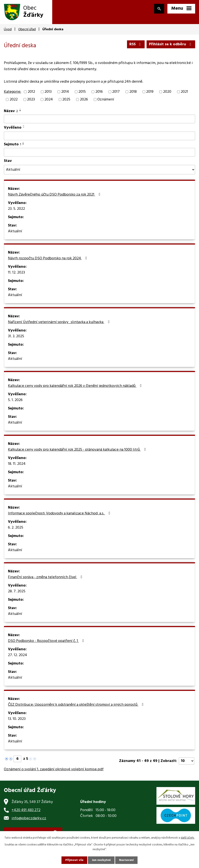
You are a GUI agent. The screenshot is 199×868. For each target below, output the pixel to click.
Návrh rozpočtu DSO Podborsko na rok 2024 (48, 258)
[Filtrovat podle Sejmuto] (99, 152)
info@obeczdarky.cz (29, 818)
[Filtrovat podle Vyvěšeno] (99, 136)
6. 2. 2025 (16, 528)
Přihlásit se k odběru (171, 44)
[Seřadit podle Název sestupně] (20, 111)
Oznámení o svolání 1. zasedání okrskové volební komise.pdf (54, 769)
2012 (31, 92)
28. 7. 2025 (17, 591)
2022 (14, 100)
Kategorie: (12, 92)
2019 (150, 92)
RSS (136, 44)
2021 (184, 92)
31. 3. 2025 (16, 336)
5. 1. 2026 (15, 400)
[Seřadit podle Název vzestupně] (20, 109)
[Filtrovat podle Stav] (99, 170)
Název (11, 111)
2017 (116, 92)
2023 (31, 100)
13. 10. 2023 (17, 719)
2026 (84, 100)
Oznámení (106, 100)
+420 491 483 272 (26, 810)
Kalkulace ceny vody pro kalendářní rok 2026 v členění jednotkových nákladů (76, 386)
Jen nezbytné (101, 860)
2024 (49, 100)
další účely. (188, 838)
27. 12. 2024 (18, 655)
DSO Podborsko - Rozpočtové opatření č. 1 (47, 641)
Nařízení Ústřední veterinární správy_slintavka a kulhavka (60, 322)
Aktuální (15, 231)
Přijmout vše (74, 860)
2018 (133, 92)
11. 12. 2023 (16, 273)
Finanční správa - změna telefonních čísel (46, 577)
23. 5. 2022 (16, 209)
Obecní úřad (27, 29)
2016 (99, 92)
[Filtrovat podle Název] (99, 119)
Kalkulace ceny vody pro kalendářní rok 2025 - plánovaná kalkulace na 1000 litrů (78, 450)
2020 (167, 92)
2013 (48, 92)
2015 (82, 92)
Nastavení (126, 860)
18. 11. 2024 (17, 464)
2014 (65, 92)
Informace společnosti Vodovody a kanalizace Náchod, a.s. (60, 514)
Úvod (8, 29)
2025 (66, 100)
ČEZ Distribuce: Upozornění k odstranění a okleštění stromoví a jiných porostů (77, 705)
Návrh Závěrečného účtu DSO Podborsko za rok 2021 (55, 195)
